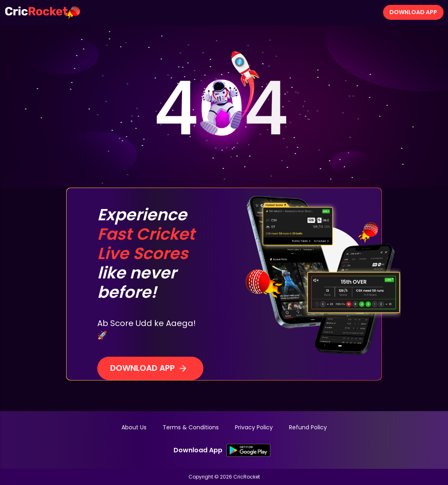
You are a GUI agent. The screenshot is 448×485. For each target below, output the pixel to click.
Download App (413, 12)
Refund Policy (308, 427)
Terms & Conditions (191, 427)
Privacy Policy (254, 427)
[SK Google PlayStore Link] (248, 450)
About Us (134, 427)
